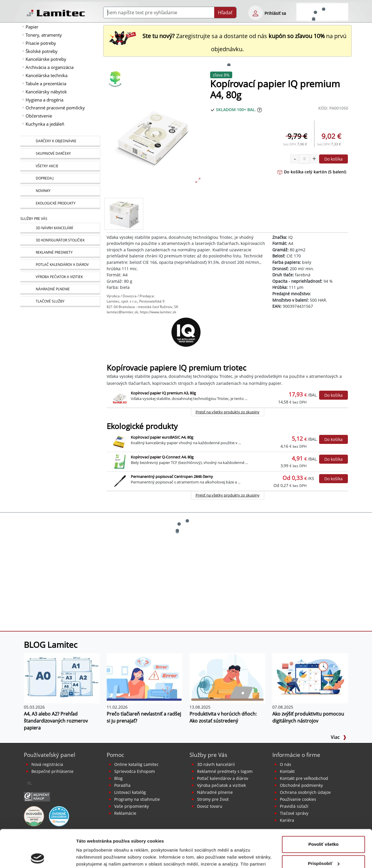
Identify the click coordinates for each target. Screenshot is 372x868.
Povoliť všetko (323, 807)
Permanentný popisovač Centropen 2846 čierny (172, 476)
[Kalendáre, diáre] (60, 265)
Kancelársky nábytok (46, 92)
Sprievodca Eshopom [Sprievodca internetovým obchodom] (135, 771)
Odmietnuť (323, 845)
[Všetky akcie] (60, 166)
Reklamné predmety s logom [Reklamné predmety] (225, 771)
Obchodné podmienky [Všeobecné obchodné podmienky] (301, 785)
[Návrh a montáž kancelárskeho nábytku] (60, 228)
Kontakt (287, 771)
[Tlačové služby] (60, 302)
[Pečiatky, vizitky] (60, 277)
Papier (32, 27)
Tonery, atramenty (44, 35)
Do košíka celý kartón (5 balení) (312, 172)
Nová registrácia (47, 764)
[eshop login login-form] (255, 13)
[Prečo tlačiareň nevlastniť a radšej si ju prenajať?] (145, 678)
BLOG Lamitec (51, 645)
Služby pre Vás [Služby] (34, 219)
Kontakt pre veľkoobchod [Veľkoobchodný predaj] (304, 778)
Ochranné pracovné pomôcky (55, 108)
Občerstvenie (39, 116)
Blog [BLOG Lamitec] (118, 778)
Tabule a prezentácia (46, 83)
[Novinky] (60, 191)
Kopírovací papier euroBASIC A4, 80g (162, 437)
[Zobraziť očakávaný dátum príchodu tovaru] (260, 110)
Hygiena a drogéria (44, 100)
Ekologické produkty (142, 426)
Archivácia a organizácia (50, 67)
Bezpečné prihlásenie (52, 771)
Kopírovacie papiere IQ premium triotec (176, 368)
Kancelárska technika (46, 75)
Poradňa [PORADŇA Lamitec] (122, 785)
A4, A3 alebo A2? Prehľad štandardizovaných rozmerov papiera (56, 721)
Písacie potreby (41, 43)
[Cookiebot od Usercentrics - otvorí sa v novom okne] (38, 857)
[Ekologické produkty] (60, 204)
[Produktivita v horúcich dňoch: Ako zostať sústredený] (227, 678)
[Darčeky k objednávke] (60, 141)
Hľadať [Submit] (225, 13)
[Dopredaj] (60, 179)
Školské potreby (42, 51)
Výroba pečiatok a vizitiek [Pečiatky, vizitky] (221, 785)
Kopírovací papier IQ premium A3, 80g (163, 393)
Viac (339, 737)
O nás (286, 764)
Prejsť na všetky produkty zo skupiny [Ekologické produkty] (228, 495)
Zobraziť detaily (93, 857)
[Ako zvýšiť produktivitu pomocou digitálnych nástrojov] (310, 678)
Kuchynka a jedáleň (45, 124)
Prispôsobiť (324, 826)
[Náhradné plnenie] (60, 289)
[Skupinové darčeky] (60, 154)
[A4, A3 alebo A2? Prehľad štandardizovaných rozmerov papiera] (62, 678)
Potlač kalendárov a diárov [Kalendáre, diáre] (223, 778)
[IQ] (186, 332)
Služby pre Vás (208, 755)
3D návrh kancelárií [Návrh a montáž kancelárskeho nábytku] (216, 764)
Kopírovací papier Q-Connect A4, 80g (162, 457)
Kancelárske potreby (46, 59)
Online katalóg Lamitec (136, 764)
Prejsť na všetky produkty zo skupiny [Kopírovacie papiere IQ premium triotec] (228, 412)
